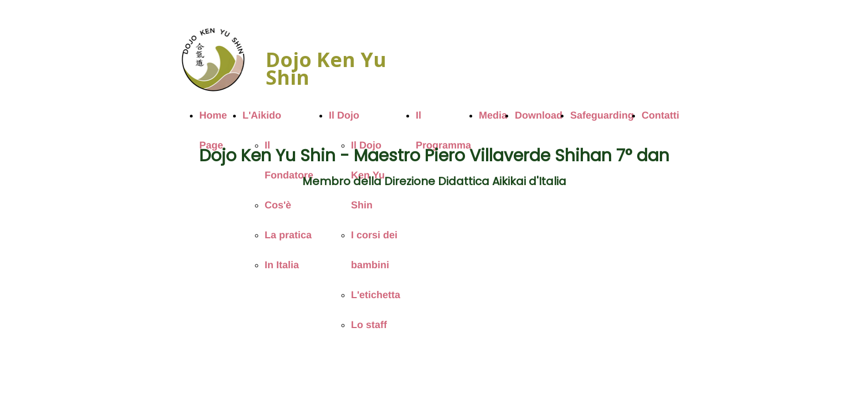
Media (493, 115)
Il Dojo (344, 115)
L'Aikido (262, 115)
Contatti (660, 115)
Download (539, 115)
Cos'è (278, 205)
